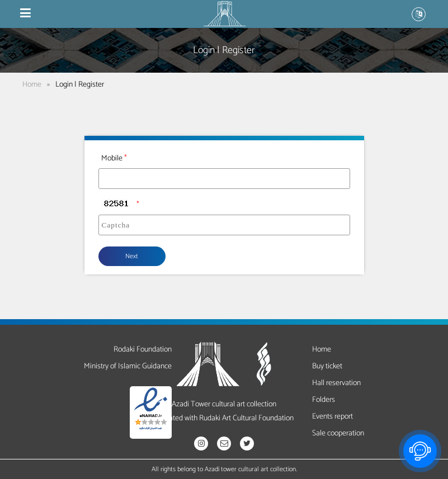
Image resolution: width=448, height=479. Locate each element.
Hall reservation (336, 383)
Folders (324, 400)
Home (32, 85)
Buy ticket (327, 366)
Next (132, 256)
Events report (333, 417)
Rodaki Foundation (143, 350)
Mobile (112, 158)
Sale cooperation (338, 433)
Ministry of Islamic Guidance (128, 366)
